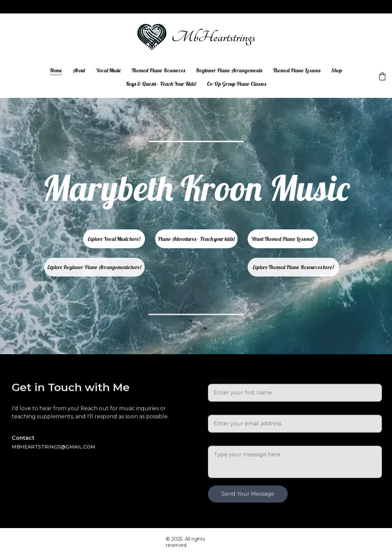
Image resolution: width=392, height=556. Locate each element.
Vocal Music (108, 70)
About (79, 70)
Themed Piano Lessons (297, 70)
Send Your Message (248, 508)
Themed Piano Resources (158, 70)
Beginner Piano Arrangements (229, 70)
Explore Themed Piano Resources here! (293, 269)
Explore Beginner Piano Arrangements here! (94, 269)
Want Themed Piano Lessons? (283, 239)
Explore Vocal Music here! (114, 239)
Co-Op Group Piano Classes (237, 84)
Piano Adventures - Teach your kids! (196, 239)
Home (56, 70)
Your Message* (225, 456)
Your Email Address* (231, 425)
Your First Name (227, 394)
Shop (337, 70)
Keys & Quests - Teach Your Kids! (161, 84)
